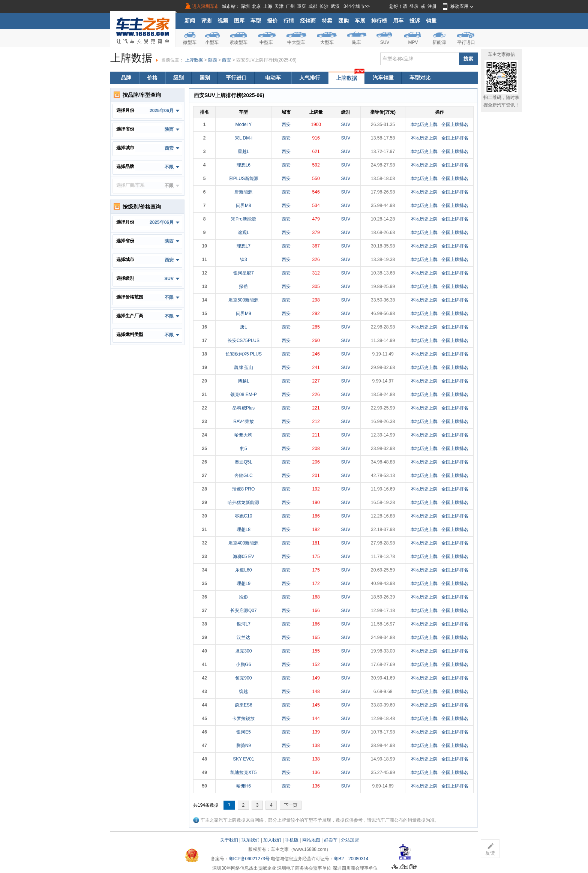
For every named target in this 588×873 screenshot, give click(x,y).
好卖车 (331, 840)
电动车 (273, 78)
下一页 (291, 805)
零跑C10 (243, 516)
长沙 (324, 6)
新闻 (190, 21)
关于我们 (229, 840)
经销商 (308, 21)
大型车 (327, 42)
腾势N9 (244, 745)
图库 (239, 21)
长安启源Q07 (244, 610)
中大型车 (296, 42)
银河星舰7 (244, 273)
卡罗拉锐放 (243, 718)
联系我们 (250, 840)
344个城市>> (357, 6)
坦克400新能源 (243, 543)
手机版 (292, 840)
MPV (413, 42)
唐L (244, 327)
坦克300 (243, 651)
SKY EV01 (243, 759)
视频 (223, 21)
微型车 (190, 42)
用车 (398, 21)
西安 (226, 60)
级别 (178, 78)
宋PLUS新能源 (244, 178)
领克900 (243, 678)
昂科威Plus (244, 408)
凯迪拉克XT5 (243, 772)
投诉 (415, 21)
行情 (289, 21)
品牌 (126, 78)
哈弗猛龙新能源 (243, 502)
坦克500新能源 (243, 300)
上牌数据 (194, 60)
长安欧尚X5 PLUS (244, 354)
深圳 (245, 6)
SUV (385, 42)
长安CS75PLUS (244, 340)
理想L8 (244, 529)
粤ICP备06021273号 (249, 859)
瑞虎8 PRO (243, 489)
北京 (256, 6)
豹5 (244, 448)
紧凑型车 (238, 42)
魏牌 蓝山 (244, 367)
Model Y (243, 124)
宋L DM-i (244, 138)
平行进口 (466, 42)
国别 (205, 78)
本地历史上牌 (424, 124)
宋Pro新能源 (244, 219)
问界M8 (244, 205)
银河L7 (244, 624)
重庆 (301, 6)
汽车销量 (383, 78)
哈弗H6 (244, 786)
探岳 (243, 286)
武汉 (335, 6)
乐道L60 (243, 570)
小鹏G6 (243, 664)
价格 (152, 78)
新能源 (439, 42)
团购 (343, 21)
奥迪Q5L (244, 462)
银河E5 (244, 732)
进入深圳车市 (205, 6)
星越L (244, 151)
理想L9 (244, 583)
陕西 (213, 60)
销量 (431, 21)
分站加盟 (350, 840)
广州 (290, 6)
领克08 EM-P (244, 394)
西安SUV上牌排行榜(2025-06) (266, 60)
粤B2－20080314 (351, 859)
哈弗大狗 (243, 435)
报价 (272, 21)
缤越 (243, 691)
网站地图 (311, 840)
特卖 (327, 21)
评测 (206, 21)
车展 (360, 21)
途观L (244, 232)
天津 (279, 6)
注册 (432, 6)
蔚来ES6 (244, 705)
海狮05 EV (244, 556)
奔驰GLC (244, 475)
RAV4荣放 (243, 421)
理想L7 (244, 246)
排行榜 (379, 21)
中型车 (266, 42)
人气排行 (310, 78)
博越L (244, 381)
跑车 (357, 42)
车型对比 (420, 78)
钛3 (244, 259)
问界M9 (244, 313)
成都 (313, 6)
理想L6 (244, 165)
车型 (256, 21)
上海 (268, 6)
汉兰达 (243, 637)
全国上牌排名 (455, 124)
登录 (414, 6)
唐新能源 (243, 192)
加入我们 (272, 840)
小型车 (212, 42)
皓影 (243, 597)
